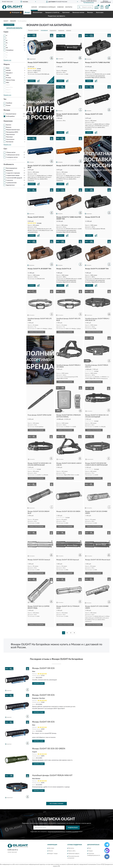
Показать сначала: (33, 30)
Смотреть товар (38, 683)
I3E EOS (8, 70)
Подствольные (10, 135)
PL (7, 43)
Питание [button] (7, 110)
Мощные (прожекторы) (13, 130)
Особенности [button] (9, 164)
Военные (9, 127)
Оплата (51, 851)
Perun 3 (8, 92)
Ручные (8, 105)
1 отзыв (39, 69)
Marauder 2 (9, 73)
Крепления (66, 12)
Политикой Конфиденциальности (56, 832)
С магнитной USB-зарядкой (14, 178)
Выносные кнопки (78, 12)
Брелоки (9, 125)
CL (7, 55)
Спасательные (10, 139)
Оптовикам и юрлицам (47, 7)
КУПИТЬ (32, 81)
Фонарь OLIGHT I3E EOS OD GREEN (49, 749)
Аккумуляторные (11, 114)
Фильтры (90, 12)
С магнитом (9, 180)
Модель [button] (7, 64)
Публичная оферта (74, 854)
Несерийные (10, 50)
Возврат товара (53, 854)
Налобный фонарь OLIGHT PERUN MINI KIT (52, 775)
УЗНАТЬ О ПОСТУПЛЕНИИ (36, 332)
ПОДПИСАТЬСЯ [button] (73, 828)
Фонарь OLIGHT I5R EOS (43, 668)
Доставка (51, 848)
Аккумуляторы (38, 12)
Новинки (60, 7)
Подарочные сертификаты (56, 16)
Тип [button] (5, 99)
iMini (8, 83)
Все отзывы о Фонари (56, 804)
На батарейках (10, 116)
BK (7, 53)
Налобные (9, 103)
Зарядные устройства (52, 12)
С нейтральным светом (13, 155)
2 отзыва (97, 469)
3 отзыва (39, 223)
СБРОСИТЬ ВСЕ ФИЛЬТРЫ (14, 28)
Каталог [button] (34, 7)
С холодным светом (12, 157)
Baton (8, 68)
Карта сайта (72, 851)
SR (7, 48)
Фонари (27, 12)
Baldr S (8, 85)
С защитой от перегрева (13, 173)
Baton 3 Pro (9, 87)
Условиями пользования (72, 832)
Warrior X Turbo (11, 80)
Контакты (69, 7)
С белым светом (11, 152)
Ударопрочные (10, 185)
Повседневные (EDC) (12, 132)
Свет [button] (5, 149)
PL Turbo (9, 78)
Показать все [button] (7, 60)
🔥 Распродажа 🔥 (16, 12)
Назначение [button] (8, 121)
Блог (90, 848)
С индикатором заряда (13, 175)
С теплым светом (11, 160)
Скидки (90, 851)
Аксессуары (100, 12)
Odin (7, 75)
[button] (89, 2)
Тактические (10, 142)
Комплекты (9, 171)
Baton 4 (8, 90)
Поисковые (9, 137)
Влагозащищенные (12, 168)
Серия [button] (6, 32)
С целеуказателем (11, 183)
